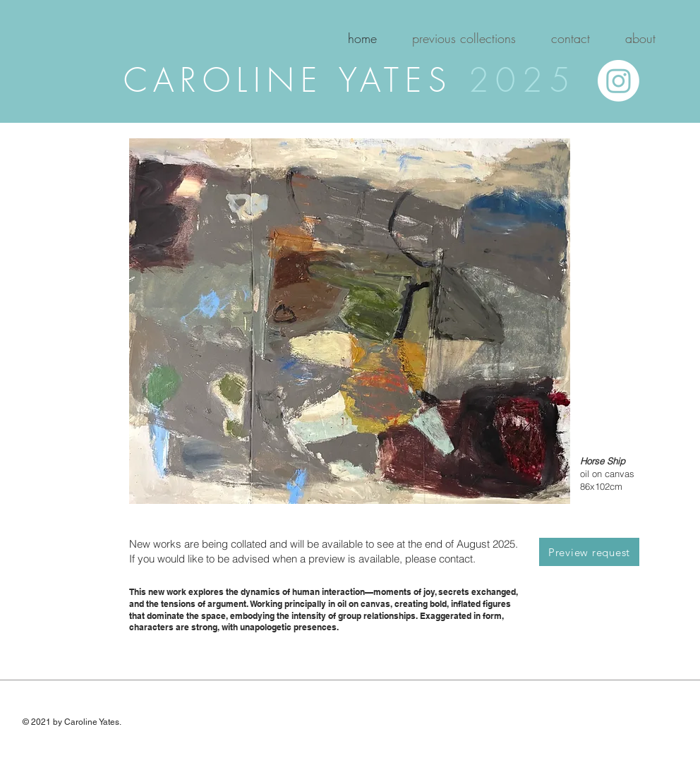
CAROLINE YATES (296, 80)
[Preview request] (589, 552)
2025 (523, 80)
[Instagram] (618, 81)
